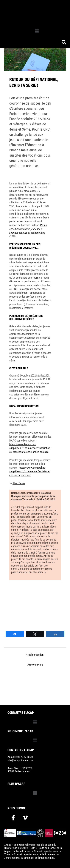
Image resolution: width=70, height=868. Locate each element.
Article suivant (35, 665)
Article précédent (35, 655)
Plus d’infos (19, 483)
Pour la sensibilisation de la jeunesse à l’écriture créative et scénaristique (28, 229)
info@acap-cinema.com (20, 760)
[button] (37, 31)
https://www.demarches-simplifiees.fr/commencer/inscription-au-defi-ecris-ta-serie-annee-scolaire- (30, 448)
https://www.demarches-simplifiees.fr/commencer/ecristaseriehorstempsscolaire (30, 472)
